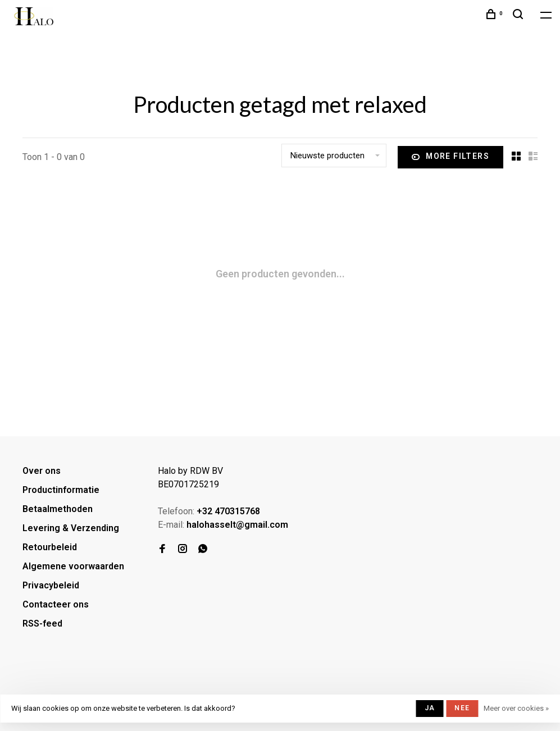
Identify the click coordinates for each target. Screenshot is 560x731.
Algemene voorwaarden (73, 566)
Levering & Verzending (71, 528)
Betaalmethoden (58, 509)
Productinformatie (61, 490)
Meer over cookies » (516, 708)
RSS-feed (42, 623)
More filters (450, 157)
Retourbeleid (50, 547)
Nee (462, 708)
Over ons (42, 471)
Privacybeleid (51, 585)
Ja (430, 708)
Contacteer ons (56, 604)
